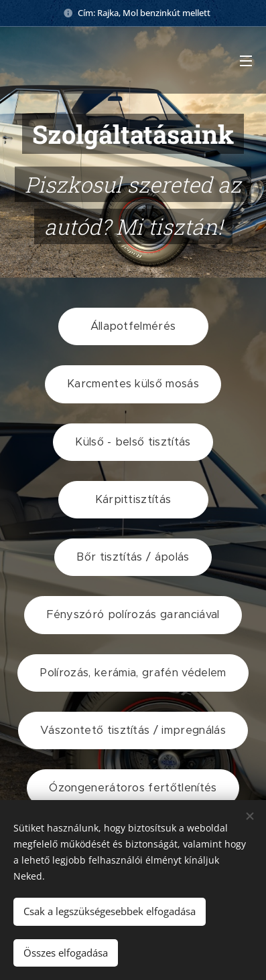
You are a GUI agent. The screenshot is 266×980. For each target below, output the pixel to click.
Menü (246, 61)
